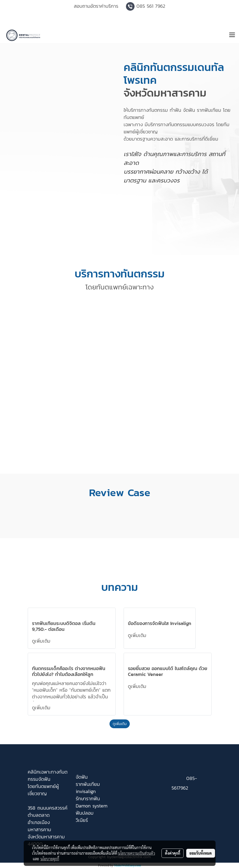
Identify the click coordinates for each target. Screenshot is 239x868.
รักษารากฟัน (88, 799)
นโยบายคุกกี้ (50, 859)
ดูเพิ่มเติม (42, 641)
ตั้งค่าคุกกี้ (173, 853)
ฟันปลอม (85, 813)
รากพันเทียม (88, 784)
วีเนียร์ (82, 820)
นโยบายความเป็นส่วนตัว (137, 853)
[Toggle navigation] (232, 35)
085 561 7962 (151, 6)
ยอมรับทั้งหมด (201, 853)
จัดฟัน (82, 777)
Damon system (92, 806)
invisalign (86, 791)
